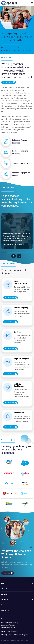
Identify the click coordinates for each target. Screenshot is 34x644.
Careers (4, 605)
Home (3, 584)
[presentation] (14, 256)
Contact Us (5, 610)
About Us (4, 589)
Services (4, 594)
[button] (4, 252)
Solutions (5, 600)
